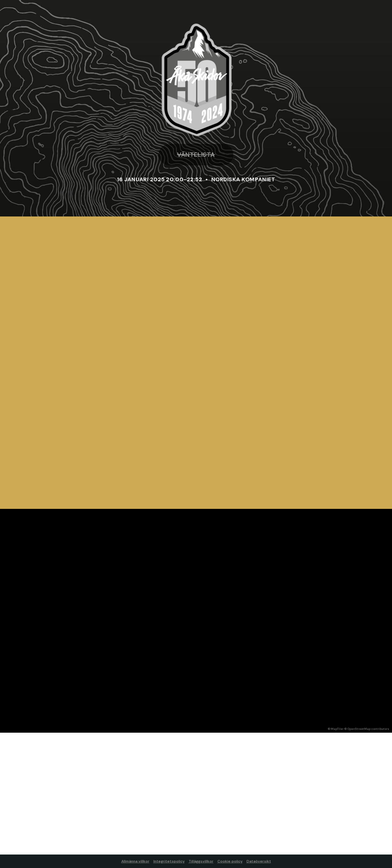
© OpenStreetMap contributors (367, 729)
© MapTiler (336, 729)
